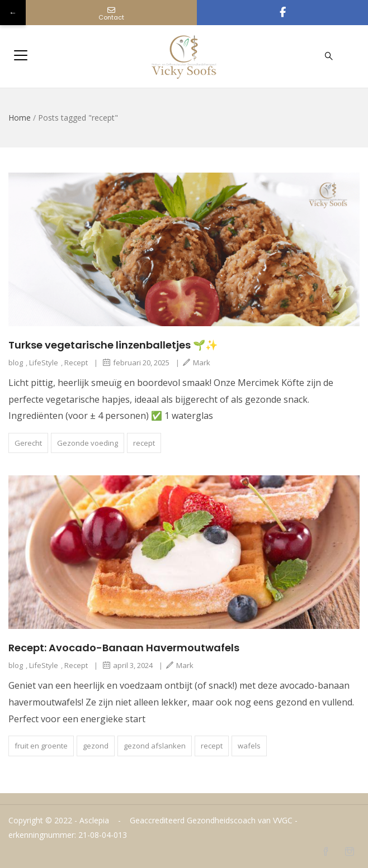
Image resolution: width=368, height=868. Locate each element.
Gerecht (28, 443)
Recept (76, 363)
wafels (249, 746)
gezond (96, 746)
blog (16, 363)
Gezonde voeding (88, 443)
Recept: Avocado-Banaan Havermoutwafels (124, 648)
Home (20, 118)
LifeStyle (44, 363)
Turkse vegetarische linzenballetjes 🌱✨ (113, 345)
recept (144, 443)
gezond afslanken (155, 746)
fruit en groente (41, 746)
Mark (197, 363)
